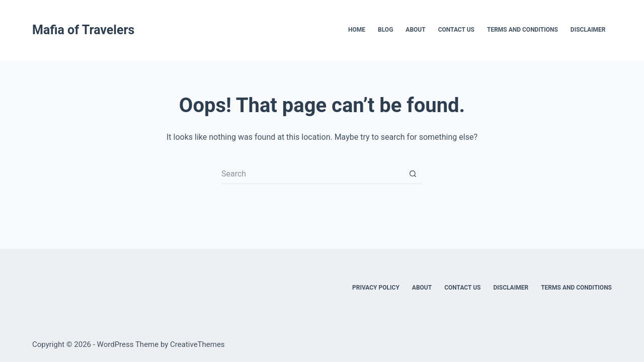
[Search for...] (312, 174)
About (415, 30)
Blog (385, 30)
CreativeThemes (197, 344)
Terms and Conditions (522, 30)
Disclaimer (588, 30)
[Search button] (413, 174)
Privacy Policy (376, 288)
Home (357, 30)
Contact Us (456, 30)
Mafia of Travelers (83, 30)
